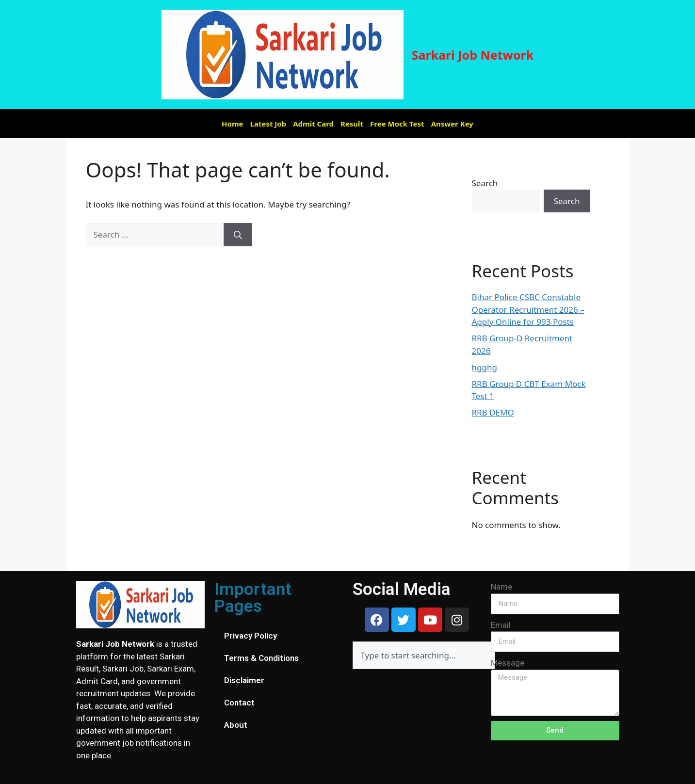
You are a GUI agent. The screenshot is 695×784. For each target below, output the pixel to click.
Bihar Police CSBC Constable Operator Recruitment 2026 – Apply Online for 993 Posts (528, 309)
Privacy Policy (251, 636)
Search (485, 183)
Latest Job (268, 124)
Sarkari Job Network (473, 55)
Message (508, 663)
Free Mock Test (397, 124)
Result (352, 124)
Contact (239, 703)
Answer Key (452, 124)
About (236, 725)
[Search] (238, 235)
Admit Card (313, 124)
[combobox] (424, 655)
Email (501, 625)
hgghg (485, 367)
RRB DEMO (493, 412)
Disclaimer (244, 680)
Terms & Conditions (261, 658)
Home (232, 124)
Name (501, 587)
